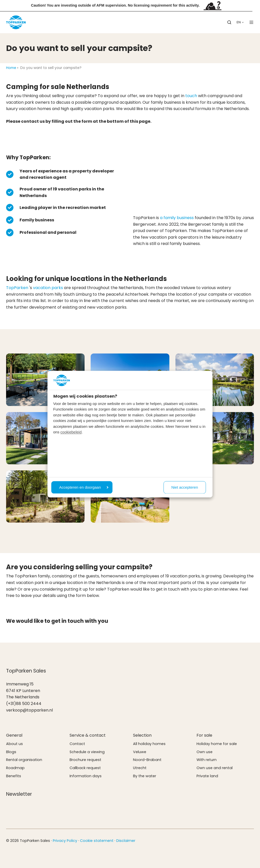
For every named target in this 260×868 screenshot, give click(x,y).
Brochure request (85, 760)
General (14, 735)
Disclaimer (126, 841)
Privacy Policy (65, 841)
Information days (86, 776)
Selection (142, 735)
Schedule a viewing (87, 752)
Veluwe (140, 752)
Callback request (85, 768)
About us (14, 744)
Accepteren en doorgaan (84, 487)
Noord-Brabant (147, 760)
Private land (207, 776)
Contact (77, 744)
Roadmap (15, 768)
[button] (229, 22)
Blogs (11, 752)
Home (11, 68)
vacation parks (48, 288)
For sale (204, 735)
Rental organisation (24, 760)
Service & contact (88, 735)
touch (191, 96)
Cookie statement (97, 841)
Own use (205, 752)
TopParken (17, 288)
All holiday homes (149, 744)
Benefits (14, 776)
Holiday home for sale (217, 744)
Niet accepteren (185, 487)
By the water (145, 776)
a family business (177, 218)
